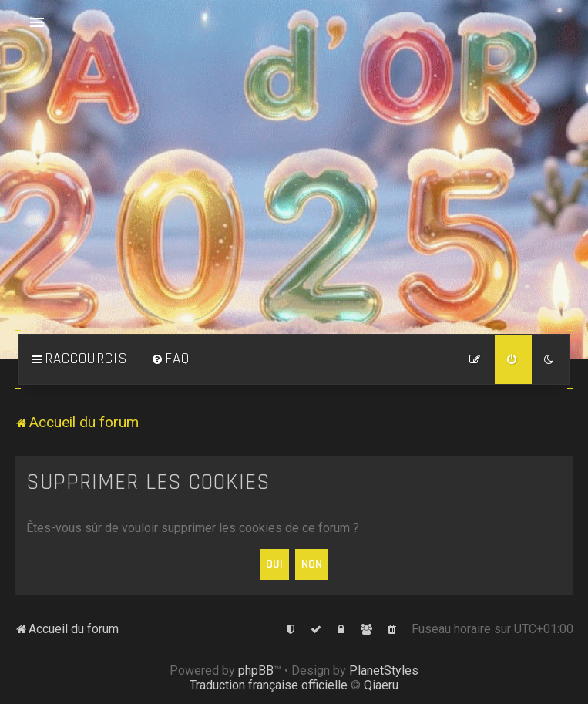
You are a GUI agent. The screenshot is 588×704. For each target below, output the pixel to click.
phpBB (256, 670)
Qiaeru (381, 685)
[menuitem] (170, 359)
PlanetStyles (384, 670)
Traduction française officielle (269, 685)
